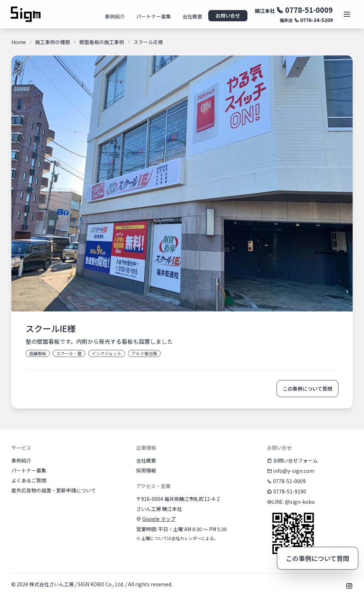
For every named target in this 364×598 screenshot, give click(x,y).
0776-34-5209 (313, 20)
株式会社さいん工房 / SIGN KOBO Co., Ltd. (77, 584)
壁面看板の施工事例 (102, 42)
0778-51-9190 (287, 491)
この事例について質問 (307, 389)
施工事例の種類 (53, 42)
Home (19, 42)
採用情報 (146, 470)
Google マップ (159, 519)
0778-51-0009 (304, 10)
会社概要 (192, 16)
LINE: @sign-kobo (291, 502)
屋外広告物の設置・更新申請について (54, 490)
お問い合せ (228, 16)
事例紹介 (115, 16)
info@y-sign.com (291, 471)
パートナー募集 (154, 16)
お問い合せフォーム (292, 460)
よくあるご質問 (29, 480)
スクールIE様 (148, 42)
